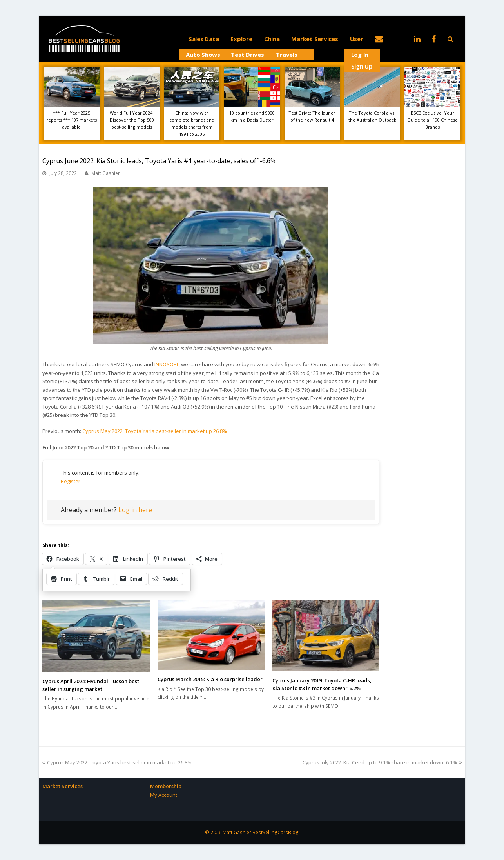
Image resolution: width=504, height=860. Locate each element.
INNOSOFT (167, 364)
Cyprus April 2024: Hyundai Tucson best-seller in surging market (92, 685)
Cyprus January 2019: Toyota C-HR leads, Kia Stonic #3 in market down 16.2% (322, 684)
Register (71, 481)
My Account (164, 795)
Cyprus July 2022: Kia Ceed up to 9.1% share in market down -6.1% (382, 762)
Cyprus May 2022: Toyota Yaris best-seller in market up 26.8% (155, 431)
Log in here (135, 510)
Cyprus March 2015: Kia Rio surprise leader (210, 679)
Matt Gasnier (106, 173)
